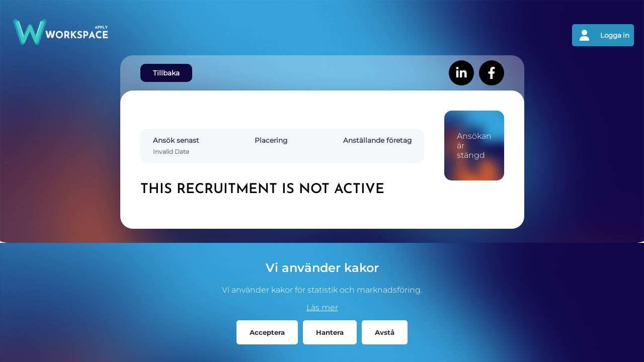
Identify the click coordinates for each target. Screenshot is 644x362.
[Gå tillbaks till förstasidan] (166, 35)
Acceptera (267, 332)
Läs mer (322, 307)
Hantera (330, 332)
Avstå (385, 332)
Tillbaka (166, 73)
